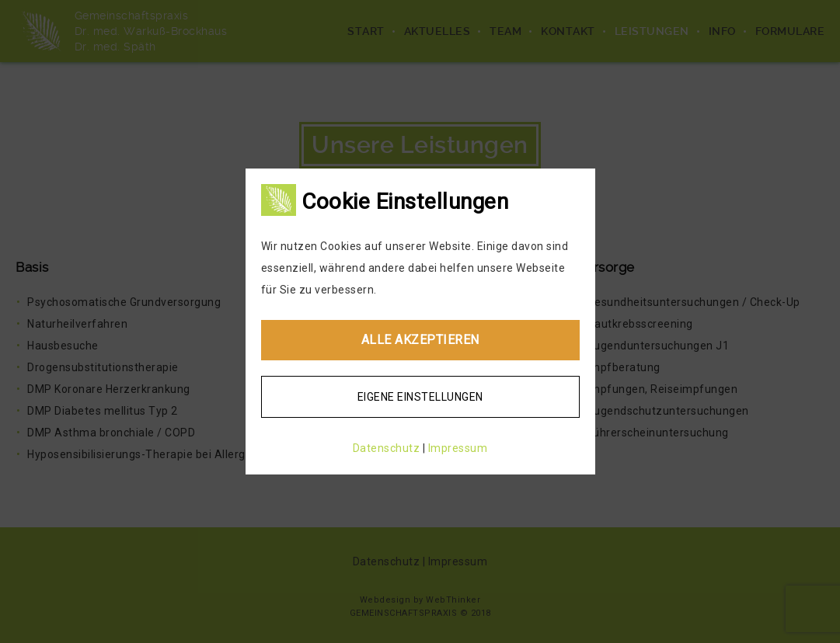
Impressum (458, 448)
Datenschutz (387, 448)
